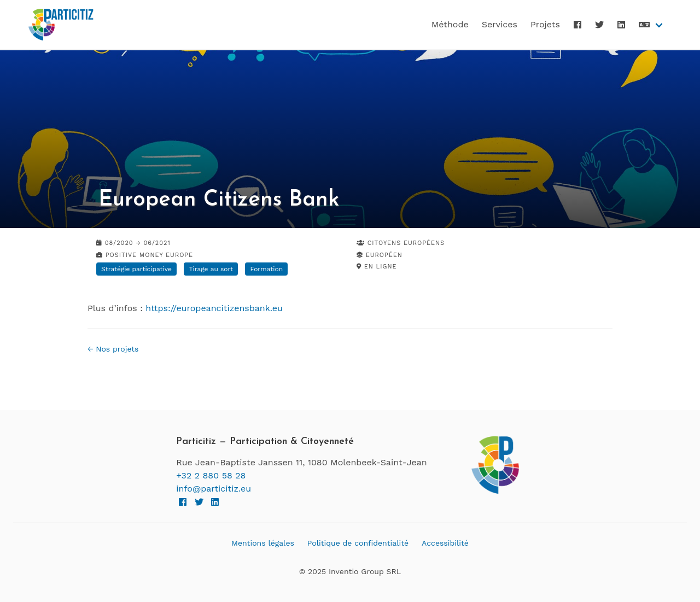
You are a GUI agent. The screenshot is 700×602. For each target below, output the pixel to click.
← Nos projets (113, 349)
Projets (545, 24)
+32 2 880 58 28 (211, 475)
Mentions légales (263, 543)
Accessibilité (445, 543)
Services (500, 24)
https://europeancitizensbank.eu (214, 308)
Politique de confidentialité (358, 543)
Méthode (450, 24)
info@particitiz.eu (214, 489)
